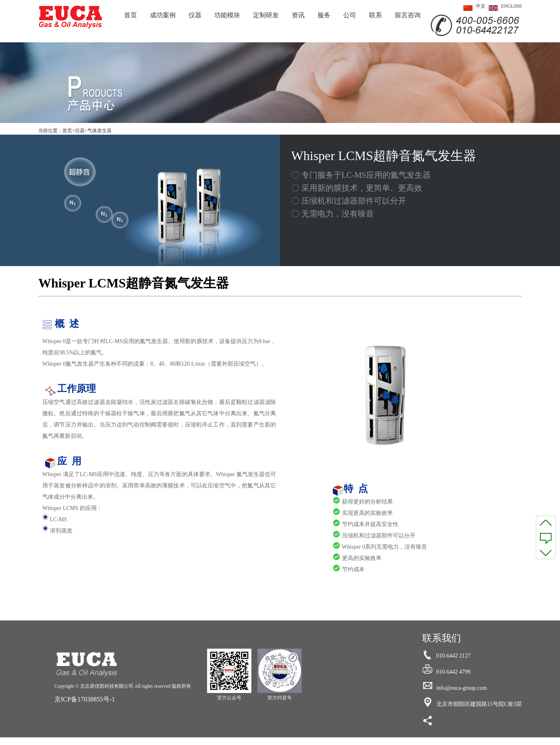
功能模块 (227, 15)
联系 (375, 15)
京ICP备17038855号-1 (85, 699)
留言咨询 (408, 15)
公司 (350, 15)
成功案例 (163, 15)
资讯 (298, 15)
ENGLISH (504, 8)
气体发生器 (100, 131)
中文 (473, 8)
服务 (324, 15)
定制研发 (266, 15)
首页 (131, 15)
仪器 (195, 15)
